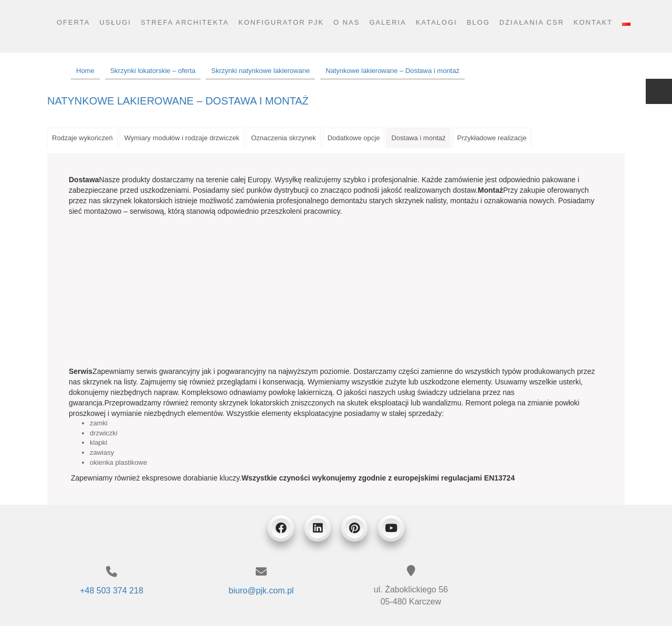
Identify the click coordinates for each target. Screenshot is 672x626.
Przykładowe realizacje (492, 138)
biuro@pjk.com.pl (261, 591)
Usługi (115, 22)
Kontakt (593, 22)
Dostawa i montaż (418, 138)
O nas (346, 22)
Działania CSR (532, 22)
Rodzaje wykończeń (82, 138)
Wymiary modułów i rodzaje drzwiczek (182, 138)
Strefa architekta (185, 22)
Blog (478, 22)
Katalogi (437, 22)
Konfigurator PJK (281, 22)
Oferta (73, 22)
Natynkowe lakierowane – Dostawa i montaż (178, 101)
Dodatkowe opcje (354, 138)
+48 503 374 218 (112, 591)
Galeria (387, 22)
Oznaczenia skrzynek (283, 138)
